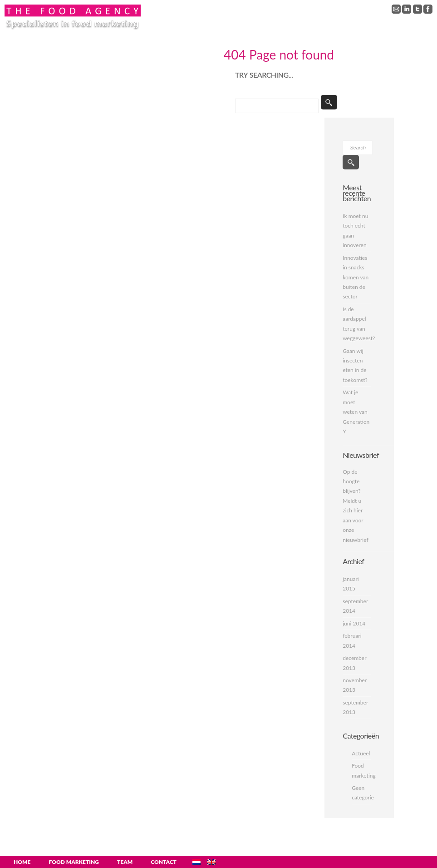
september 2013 (355, 707)
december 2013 (354, 663)
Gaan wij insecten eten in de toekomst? (355, 365)
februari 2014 (352, 640)
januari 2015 (351, 584)
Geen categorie (361, 793)
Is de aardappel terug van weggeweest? (357, 324)
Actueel (361, 753)
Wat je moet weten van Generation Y (356, 412)
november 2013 (355, 685)
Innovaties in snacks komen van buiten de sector (356, 277)
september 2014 (355, 606)
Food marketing (361, 770)
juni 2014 (354, 623)
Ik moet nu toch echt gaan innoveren (355, 231)
